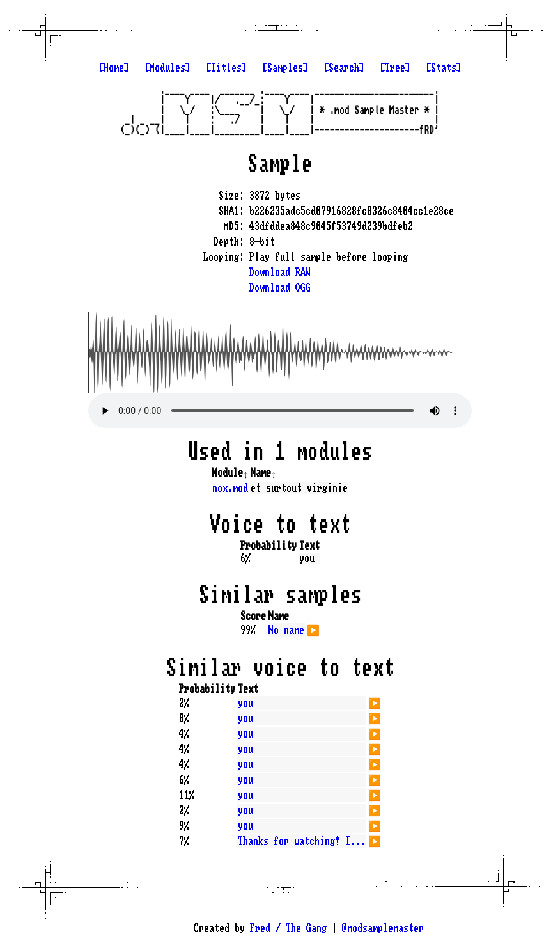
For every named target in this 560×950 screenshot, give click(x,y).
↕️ (245, 473)
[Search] (344, 68)
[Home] (114, 68)
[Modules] (167, 68)
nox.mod (230, 488)
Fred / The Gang (288, 928)
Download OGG (280, 288)
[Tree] (395, 68)
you (245, 703)
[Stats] (444, 68)
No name (286, 630)
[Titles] (226, 68)
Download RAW (280, 273)
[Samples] (285, 68)
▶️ (313, 629)
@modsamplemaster (383, 928)
